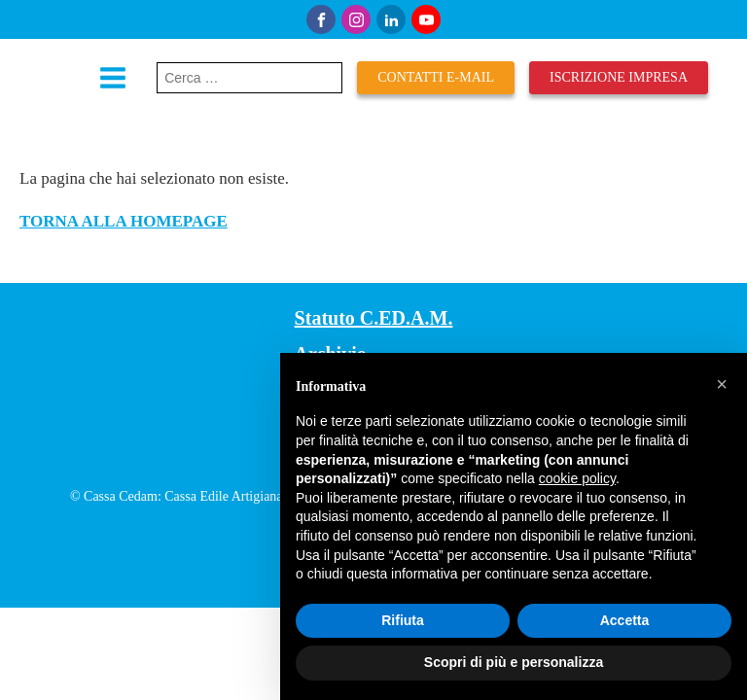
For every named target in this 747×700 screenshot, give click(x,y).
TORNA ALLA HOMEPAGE (124, 221)
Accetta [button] (625, 620)
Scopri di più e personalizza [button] (514, 662)
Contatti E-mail (436, 77)
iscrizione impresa (619, 77)
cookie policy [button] (577, 478)
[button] (722, 384)
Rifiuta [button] (403, 620)
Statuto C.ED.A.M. (374, 318)
